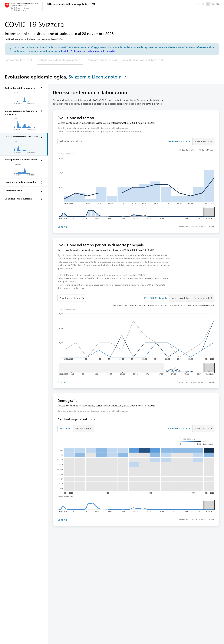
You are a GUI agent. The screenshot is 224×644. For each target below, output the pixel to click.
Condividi (63, 227)
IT (208, 4)
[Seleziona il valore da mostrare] (71, 141)
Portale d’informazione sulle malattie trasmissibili (88, 51)
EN (217, 4)
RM (213, 4)
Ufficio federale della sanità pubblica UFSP (71, 4)
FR (203, 4)
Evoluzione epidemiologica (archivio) (60, 60)
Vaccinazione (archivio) (102, 60)
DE (198, 4)
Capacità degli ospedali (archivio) (142, 60)
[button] (98, 77)
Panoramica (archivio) (18, 60)
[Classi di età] (72, 298)
